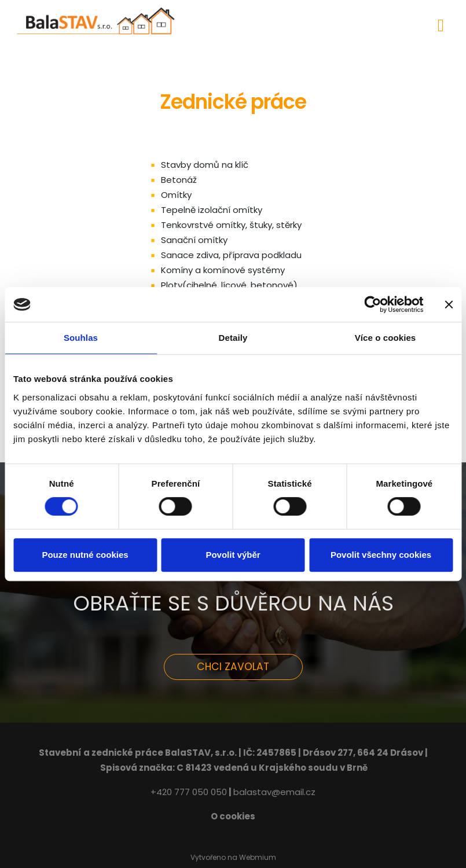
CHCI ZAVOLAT (233, 667)
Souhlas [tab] (81, 338)
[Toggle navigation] (441, 23)
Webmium (258, 857)
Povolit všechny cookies (381, 555)
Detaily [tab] (233, 338)
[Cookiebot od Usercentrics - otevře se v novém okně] (373, 304)
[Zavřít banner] (449, 304)
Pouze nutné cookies (85, 555)
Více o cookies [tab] (386, 338)
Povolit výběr (233, 555)
